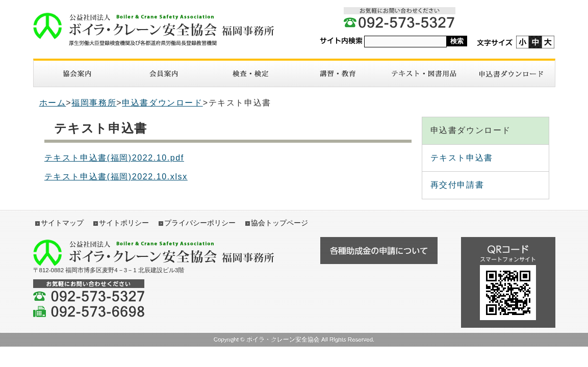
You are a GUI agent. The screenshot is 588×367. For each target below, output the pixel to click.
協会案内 (77, 74)
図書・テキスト (424, 74)
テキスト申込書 (462, 158)
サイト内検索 (341, 41)
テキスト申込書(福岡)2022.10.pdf (114, 158)
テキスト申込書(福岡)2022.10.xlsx (116, 177)
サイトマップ (62, 223)
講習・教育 (337, 74)
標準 (535, 42)
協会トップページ (279, 223)
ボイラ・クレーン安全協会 (159, 29)
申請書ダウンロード (511, 74)
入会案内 (164, 74)
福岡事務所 (94, 103)
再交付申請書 (457, 185)
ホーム (53, 103)
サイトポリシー (124, 223)
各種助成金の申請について (379, 251)
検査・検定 (250, 74)
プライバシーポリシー (200, 223)
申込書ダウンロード (162, 103)
